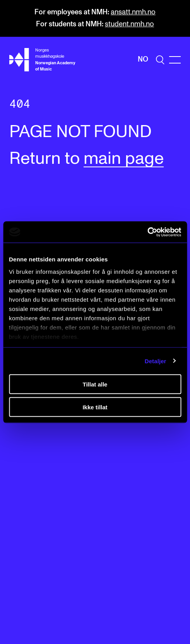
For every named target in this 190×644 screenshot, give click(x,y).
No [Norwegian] (143, 59)
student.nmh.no (129, 24)
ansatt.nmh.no (133, 12)
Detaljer (156, 361)
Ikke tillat (95, 407)
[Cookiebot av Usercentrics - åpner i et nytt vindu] (147, 232)
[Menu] (175, 60)
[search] (160, 60)
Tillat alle (95, 384)
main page (124, 159)
